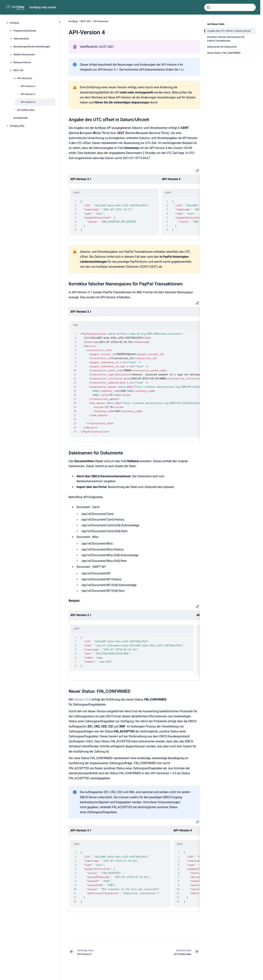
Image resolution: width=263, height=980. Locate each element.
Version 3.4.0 (83, 700)
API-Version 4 (28, 102)
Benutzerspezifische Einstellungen (32, 47)
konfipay (14, 23)
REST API (18, 70)
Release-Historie (22, 62)
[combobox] (230, 7)
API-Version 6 (28, 86)
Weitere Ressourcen (24, 54)
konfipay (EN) (17, 126)
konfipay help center (43, 7)
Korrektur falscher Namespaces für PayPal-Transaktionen (226, 39)
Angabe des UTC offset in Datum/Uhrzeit (229, 31)
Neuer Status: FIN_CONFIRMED (224, 53)
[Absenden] (208, 7)
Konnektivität (20, 118)
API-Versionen (25, 78)
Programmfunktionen (25, 31)
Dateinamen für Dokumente (222, 47)
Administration (21, 39)
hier (182, 70)
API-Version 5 (28, 94)
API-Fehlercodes (26, 110)
